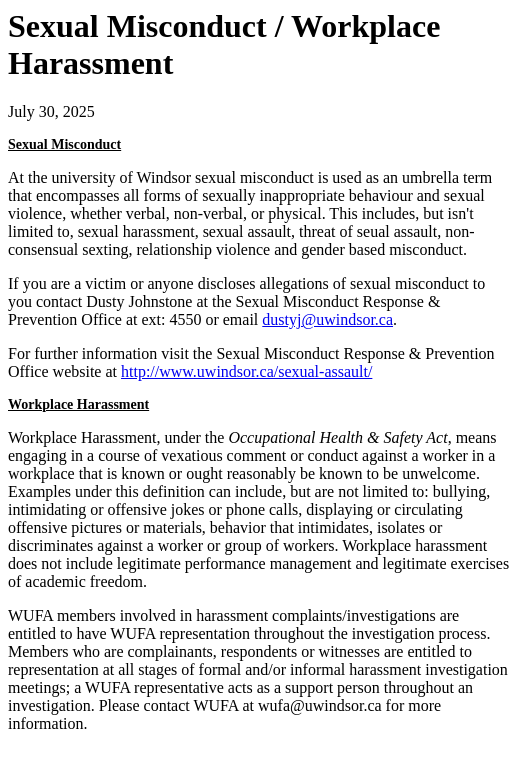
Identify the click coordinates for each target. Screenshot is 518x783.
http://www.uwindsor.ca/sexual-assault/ (246, 371)
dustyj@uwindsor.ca (327, 319)
